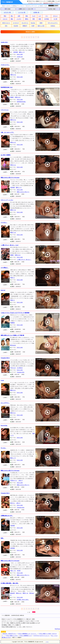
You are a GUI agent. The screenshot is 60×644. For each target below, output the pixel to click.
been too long (4, 425)
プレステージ (25, 23)
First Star (33, 23)
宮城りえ (12, 278)
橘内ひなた (13, 390)
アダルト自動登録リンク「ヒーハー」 (27, 634)
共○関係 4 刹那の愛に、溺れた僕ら (10, 583)
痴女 (27, 16)
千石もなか (13, 368)
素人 (12, 16)
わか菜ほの (20, 368)
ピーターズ (16, 23)
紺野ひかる (13, 75)
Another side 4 (4, 42)
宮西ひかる (18, 97)
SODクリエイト (6, 23)
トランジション (5, 110)
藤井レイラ (22, 52)
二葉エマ (20, 480)
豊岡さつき (13, 210)
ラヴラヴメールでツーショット (41, 636)
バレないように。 (5, 65)
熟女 (5, 16)
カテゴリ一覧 (7, 12)
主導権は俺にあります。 (7, 516)
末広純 (19, 571)
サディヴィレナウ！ (53, 23)
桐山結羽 (12, 593)
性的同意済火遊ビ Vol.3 (7, 87)
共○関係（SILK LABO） (23, 600)
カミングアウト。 (5, 403)
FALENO (16, 26)
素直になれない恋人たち (23, 192)
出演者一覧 (36, 12)
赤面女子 (25, 26)
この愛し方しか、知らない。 (24, 260)
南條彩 (12, 97)
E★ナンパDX (41, 26)
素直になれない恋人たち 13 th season (10, 178)
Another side (20, 57)
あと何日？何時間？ (6, 155)
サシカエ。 (4, 448)
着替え (27, 19)
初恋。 (2, 538)
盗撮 (40, 19)
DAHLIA (53, 26)
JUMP (33, 26)
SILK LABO (20, 54)
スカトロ (5, 19)
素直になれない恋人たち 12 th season (10, 471)
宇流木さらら (14, 480)
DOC (6, 26)
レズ (40, 16)
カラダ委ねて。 (5, 268)
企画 (19, 16)
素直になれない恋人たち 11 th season (10, 561)
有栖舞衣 (12, 323)
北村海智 (16, 52)
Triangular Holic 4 (5, 358)
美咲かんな (13, 142)
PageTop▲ (57, 629)
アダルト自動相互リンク (25, 636)
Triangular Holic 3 (5, 493)
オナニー (55, 16)
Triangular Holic (21, 372)
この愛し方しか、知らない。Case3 (10, 245)
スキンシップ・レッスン (7, 200)
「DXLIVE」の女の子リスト (9, 634)
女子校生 (47, 19)
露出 (12, 19)
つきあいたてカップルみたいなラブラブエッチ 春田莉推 (15, 313)
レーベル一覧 (22, 12)
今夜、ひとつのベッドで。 (8, 132)
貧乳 (34, 19)
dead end (3, 290)
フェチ (34, 16)
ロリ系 (55, 19)
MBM (41, 23)
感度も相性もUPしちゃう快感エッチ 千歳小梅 (12, 335)
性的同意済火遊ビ (21, 102)
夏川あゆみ (13, 345)
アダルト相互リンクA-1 (12, 636)
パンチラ (19, 19)
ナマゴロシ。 (4, 223)
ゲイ (47, 16)
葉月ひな (12, 503)
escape (2, 380)
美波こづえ (13, 571)
